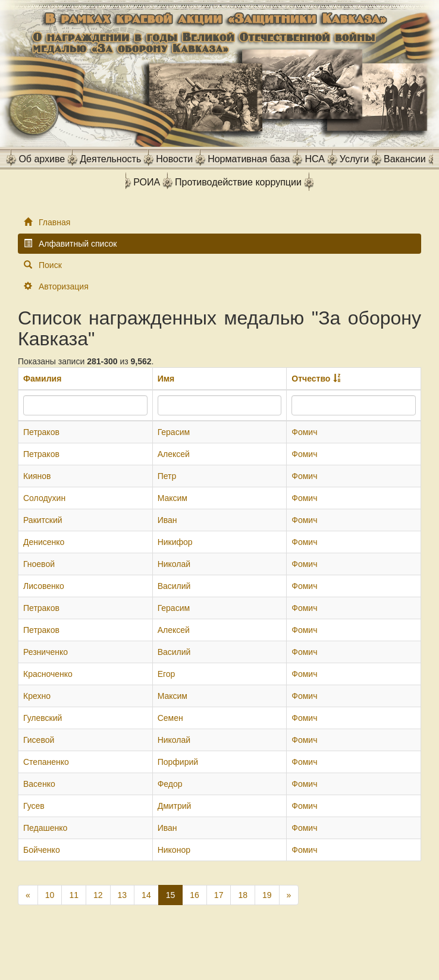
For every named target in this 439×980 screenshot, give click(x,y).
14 (146, 895)
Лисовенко (44, 586)
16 (195, 895)
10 (50, 895)
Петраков (41, 432)
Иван (167, 520)
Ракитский (43, 520)
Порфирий (178, 762)
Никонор (174, 850)
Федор (170, 784)
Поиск (50, 265)
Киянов (37, 476)
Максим (173, 498)
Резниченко (46, 652)
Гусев (34, 806)
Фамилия (42, 379)
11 (74, 895)
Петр (167, 476)
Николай (174, 564)
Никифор (175, 542)
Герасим (174, 432)
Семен (170, 718)
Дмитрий (175, 806)
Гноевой (39, 564)
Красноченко (48, 674)
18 (243, 895)
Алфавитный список (78, 244)
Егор (167, 674)
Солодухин (44, 498)
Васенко (39, 784)
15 (171, 895)
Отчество (311, 379)
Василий (174, 586)
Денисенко (44, 542)
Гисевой (39, 740)
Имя (166, 379)
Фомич (304, 432)
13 (123, 895)
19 (267, 895)
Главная (54, 222)
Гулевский (43, 718)
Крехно (37, 696)
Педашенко (45, 828)
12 (98, 895)
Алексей (174, 454)
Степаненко (46, 762)
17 (219, 895)
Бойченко (42, 850)
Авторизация (64, 286)
